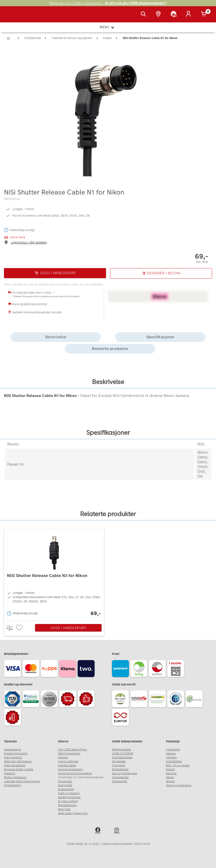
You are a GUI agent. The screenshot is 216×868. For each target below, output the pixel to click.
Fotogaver (119, 765)
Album (170, 777)
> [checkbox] (11, 628)
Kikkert (170, 769)
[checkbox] (20, 628)
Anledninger (120, 781)
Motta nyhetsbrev (15, 777)
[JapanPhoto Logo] (14, 17)
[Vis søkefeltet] (144, 14)
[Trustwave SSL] (32, 700)
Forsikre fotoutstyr (16, 753)
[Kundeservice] (174, 14)
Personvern (65, 781)
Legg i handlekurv (68, 628)
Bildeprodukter (122, 749)
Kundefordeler (67, 765)
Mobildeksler (120, 769)
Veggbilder (119, 761)
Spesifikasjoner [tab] (160, 337)
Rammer (171, 773)
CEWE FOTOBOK (123, 753)
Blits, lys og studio (178, 765)
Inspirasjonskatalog (70, 769)
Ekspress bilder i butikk (19, 769)
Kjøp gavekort (13, 757)
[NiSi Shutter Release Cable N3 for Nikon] (54, 574)
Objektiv (171, 757)
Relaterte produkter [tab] (110, 349)
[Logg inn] (189, 14)
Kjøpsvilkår (65, 785)
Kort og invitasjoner (125, 773)
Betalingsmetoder (69, 797)
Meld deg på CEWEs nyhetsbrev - (108, 3)
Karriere (63, 757)
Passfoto (10, 773)
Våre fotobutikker (69, 753)
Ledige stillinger (68, 761)
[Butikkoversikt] (159, 14)
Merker (170, 781)
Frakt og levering (69, 793)
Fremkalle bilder (122, 757)
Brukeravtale (66, 789)
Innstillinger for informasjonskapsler (81, 777)
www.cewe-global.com (73, 813)
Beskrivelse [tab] (56, 337)
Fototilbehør (174, 761)
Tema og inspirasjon (179, 785)
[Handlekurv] (205, 14)
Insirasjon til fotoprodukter (75, 773)
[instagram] (117, 831)
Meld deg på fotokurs (18, 761)
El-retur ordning (68, 801)
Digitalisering (12, 785)
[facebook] (99, 831)
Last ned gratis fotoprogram (22, 781)
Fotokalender (120, 777)
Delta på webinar (15, 765)
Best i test (64, 809)
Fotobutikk (173, 749)
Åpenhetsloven (67, 805)
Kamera (171, 753)
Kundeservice (12, 749)
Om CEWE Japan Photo (73, 749)
